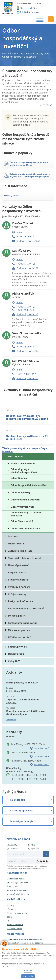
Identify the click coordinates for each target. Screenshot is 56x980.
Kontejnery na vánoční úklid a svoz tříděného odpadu (26, 713)
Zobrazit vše (11, 720)
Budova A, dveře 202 (27, 351)
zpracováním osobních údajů (36, 866)
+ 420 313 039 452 (26, 374)
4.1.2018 (9, 431)
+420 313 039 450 (26, 237)
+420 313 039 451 (26, 264)
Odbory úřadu (16, 654)
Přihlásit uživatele (29, 12)
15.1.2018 (10, 410)
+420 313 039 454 (26, 347)
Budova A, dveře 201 (27, 268)
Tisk (8, 921)
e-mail (20, 232)
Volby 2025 (14, 661)
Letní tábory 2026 (16, 691)
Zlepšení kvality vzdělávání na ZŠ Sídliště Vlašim (27, 438)
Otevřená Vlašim (28, 8)
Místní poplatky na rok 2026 (22, 683)
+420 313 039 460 (26, 307)
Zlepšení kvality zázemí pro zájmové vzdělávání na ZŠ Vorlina (27, 417)
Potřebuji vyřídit (17, 647)
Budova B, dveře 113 (27, 314)
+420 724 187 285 (26, 310)
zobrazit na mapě (41, 748)
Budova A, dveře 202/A (28, 241)
